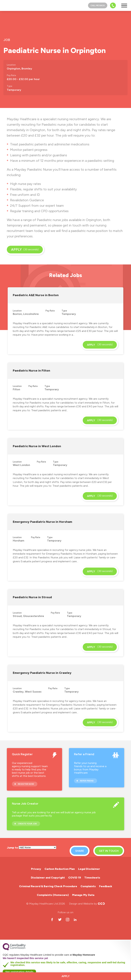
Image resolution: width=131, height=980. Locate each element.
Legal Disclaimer (89, 869)
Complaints (88, 886)
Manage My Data (83, 895)
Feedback (106, 886)
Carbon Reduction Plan (60, 869)
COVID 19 (75, 878)
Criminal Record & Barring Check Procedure (48, 886)
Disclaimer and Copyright (48, 878)
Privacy (36, 869)
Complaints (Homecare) (53, 895)
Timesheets (92, 878)
